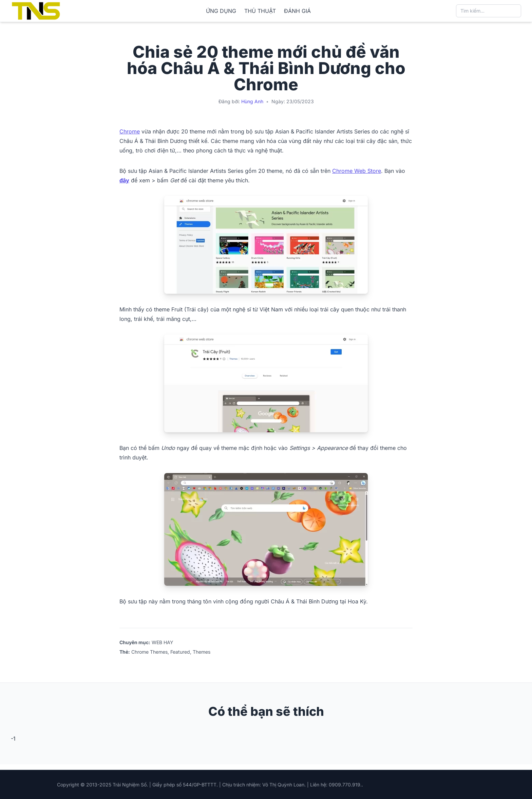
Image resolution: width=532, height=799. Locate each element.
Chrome (130, 131)
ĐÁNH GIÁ (297, 11)
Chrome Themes (149, 652)
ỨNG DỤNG (221, 11)
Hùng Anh (252, 101)
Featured (180, 652)
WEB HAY (163, 642)
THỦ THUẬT (260, 11)
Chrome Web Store (357, 171)
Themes (202, 652)
